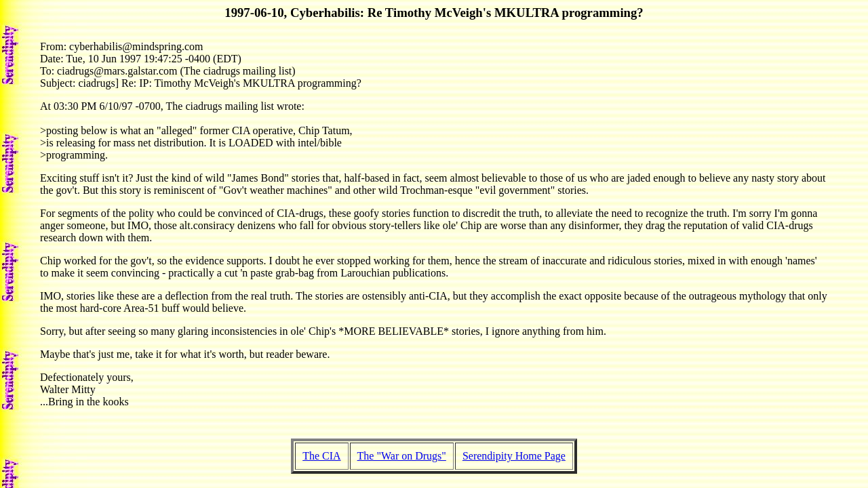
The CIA (321, 456)
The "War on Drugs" (402, 456)
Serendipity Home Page (514, 456)
